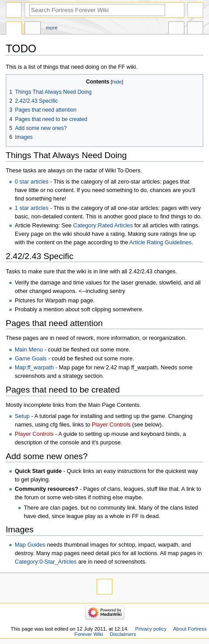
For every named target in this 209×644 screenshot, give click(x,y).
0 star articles (32, 182)
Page (14, 29)
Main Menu (29, 350)
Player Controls (111, 425)
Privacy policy (151, 629)
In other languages (176, 29)
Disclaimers (123, 634)
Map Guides (30, 545)
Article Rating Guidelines (160, 243)
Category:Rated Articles (103, 226)
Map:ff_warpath (34, 368)
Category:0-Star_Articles (46, 562)
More (52, 28)
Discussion (33, 29)
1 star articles (32, 208)
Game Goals (31, 359)
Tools (195, 29)
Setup (22, 416)
